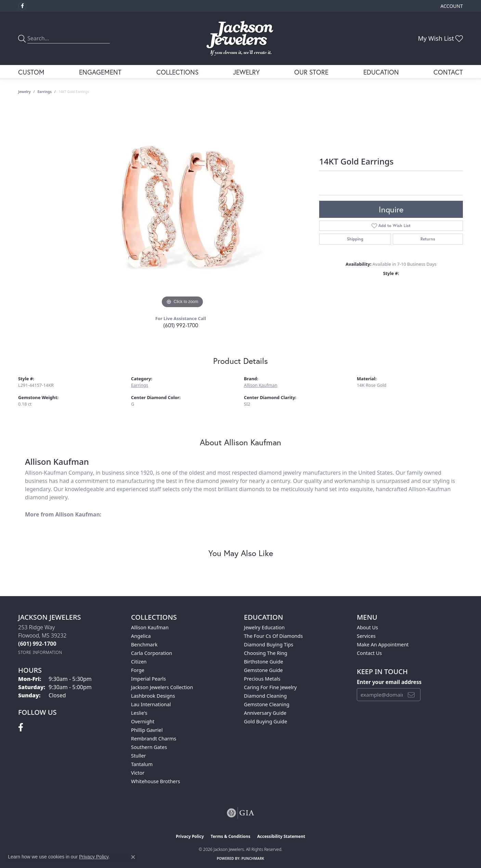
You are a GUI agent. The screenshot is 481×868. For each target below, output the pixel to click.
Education (381, 72)
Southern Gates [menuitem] (149, 747)
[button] (451, 6)
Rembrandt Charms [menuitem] (154, 739)
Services (366, 636)
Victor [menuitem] (138, 773)
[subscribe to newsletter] (411, 695)
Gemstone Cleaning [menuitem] (267, 704)
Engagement (100, 72)
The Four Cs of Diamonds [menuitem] (273, 636)
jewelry (24, 92)
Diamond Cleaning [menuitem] (265, 696)
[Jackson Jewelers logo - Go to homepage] (241, 38)
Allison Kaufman (261, 385)
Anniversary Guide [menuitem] (265, 713)
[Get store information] (40, 652)
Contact (448, 72)
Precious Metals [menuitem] (262, 679)
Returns (428, 239)
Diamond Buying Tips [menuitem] (269, 645)
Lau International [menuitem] (151, 704)
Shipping (355, 239)
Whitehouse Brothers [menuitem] (155, 781)
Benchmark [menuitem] (144, 645)
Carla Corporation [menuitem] (152, 653)
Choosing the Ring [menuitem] (266, 653)
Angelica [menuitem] (141, 636)
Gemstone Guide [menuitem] (263, 670)
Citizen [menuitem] (139, 662)
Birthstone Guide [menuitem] (264, 662)
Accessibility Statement (281, 836)
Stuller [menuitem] (138, 756)
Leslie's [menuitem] (139, 713)
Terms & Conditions (231, 836)
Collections (177, 72)
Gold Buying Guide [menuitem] (265, 721)
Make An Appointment (383, 645)
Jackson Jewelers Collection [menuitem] (162, 687)
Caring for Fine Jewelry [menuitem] (270, 687)
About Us (367, 627)
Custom (31, 72)
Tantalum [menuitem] (142, 764)
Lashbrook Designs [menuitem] (153, 696)
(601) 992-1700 (181, 325)
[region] (182, 207)
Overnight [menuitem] (143, 721)
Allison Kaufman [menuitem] (150, 627)
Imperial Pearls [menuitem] (148, 679)
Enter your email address (389, 682)
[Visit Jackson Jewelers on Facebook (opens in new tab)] (22, 6)
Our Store (311, 72)
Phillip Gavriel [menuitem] (147, 730)
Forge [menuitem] (138, 670)
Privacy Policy (190, 836)
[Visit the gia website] (240, 813)
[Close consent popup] (133, 857)
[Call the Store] (37, 644)
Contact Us (369, 653)
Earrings (45, 92)
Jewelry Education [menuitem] (264, 627)
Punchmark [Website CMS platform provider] (253, 858)
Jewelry (246, 72)
